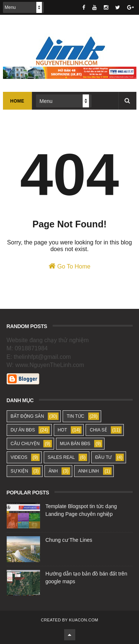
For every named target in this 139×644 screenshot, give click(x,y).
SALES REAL (61, 457)
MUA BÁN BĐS (75, 444)
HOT (62, 430)
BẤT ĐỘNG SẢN (27, 416)
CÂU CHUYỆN (25, 444)
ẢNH (53, 471)
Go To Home (69, 266)
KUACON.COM (84, 620)
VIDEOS (19, 457)
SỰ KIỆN (19, 471)
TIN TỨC (75, 416)
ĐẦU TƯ (104, 457)
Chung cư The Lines (69, 540)
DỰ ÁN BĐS (23, 430)
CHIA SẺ (98, 430)
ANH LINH (89, 471)
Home (17, 101)
